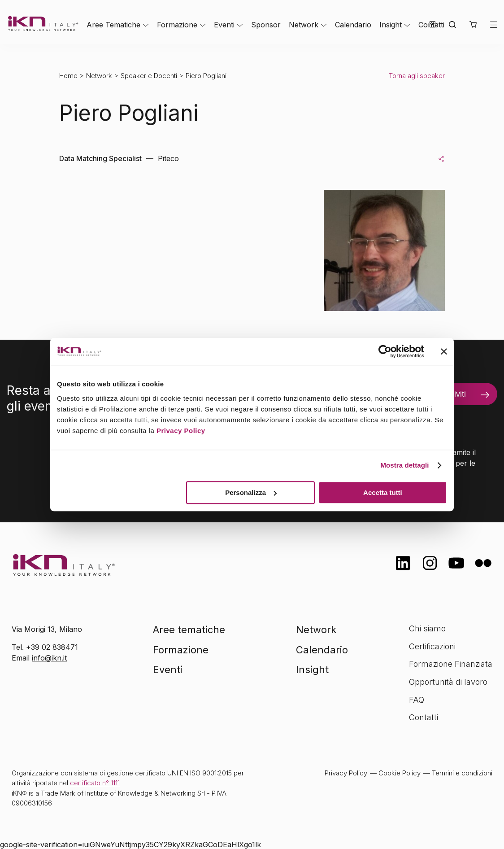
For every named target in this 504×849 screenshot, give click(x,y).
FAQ (417, 700)
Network (304, 25)
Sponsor (266, 25)
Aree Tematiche (113, 25)
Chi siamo (427, 628)
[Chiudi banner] (444, 351)
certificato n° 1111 (95, 783)
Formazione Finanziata (451, 664)
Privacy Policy (181, 431)
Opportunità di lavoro (448, 682)
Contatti (424, 717)
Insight (391, 25)
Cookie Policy (400, 773)
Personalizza (251, 492)
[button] (473, 25)
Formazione (177, 25)
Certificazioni (432, 646)
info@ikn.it (49, 658)
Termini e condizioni (462, 773)
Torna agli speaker (417, 76)
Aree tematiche (189, 630)
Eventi (224, 25)
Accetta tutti (383, 492)
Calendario (353, 25)
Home (68, 76)
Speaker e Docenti (149, 76)
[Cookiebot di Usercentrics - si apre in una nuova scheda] (385, 351)
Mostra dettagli (404, 465)
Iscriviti (454, 394)
